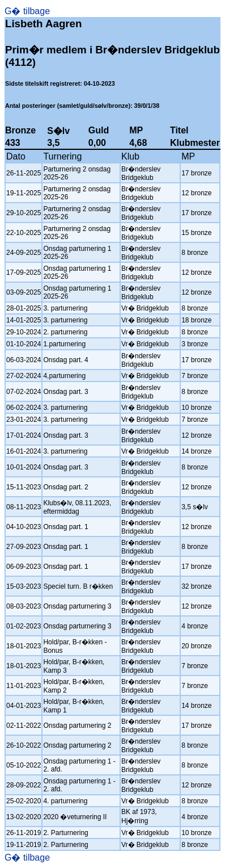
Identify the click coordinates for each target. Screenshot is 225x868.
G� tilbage (27, 11)
